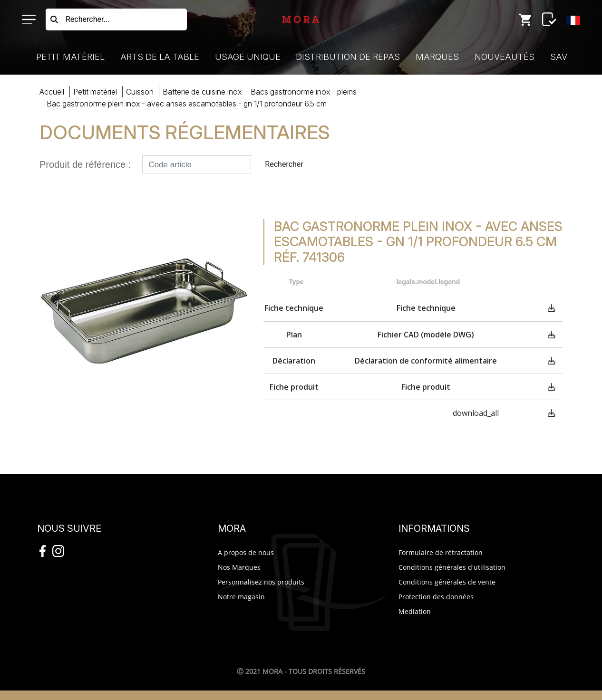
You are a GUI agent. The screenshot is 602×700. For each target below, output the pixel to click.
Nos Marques (239, 567)
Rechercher (284, 164)
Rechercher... (87, 19)
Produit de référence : (85, 164)
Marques (437, 57)
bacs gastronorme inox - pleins (304, 92)
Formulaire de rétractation (441, 552)
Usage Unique (248, 57)
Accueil (52, 92)
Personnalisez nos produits (261, 582)
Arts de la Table (160, 57)
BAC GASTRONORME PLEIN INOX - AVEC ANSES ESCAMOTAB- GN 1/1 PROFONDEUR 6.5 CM (187, 104)
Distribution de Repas (348, 57)
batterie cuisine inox (202, 92)
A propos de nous (246, 552)
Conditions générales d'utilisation (452, 567)
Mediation (415, 611)
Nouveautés (505, 57)
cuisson (140, 92)
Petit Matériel (70, 57)
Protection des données (436, 597)
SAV (559, 57)
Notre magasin (241, 597)
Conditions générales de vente (447, 582)
